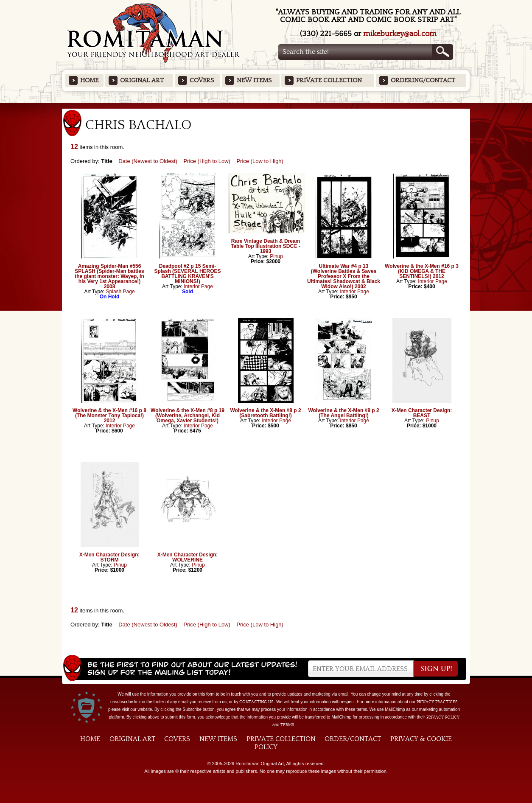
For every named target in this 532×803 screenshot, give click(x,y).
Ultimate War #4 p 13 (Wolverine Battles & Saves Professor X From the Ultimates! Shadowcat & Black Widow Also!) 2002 (344, 276)
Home (89, 80)
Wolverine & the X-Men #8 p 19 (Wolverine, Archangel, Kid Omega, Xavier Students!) (188, 416)
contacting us (256, 702)
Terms (287, 725)
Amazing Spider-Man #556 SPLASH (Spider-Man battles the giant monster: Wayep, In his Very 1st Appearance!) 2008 (109, 276)
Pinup (276, 256)
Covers (202, 80)
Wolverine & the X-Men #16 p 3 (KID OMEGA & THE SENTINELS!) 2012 (422, 271)
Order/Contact (353, 739)
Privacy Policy (443, 717)
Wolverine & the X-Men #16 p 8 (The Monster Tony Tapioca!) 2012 (109, 416)
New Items (254, 80)
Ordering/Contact (423, 80)
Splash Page (120, 292)
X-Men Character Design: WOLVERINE (188, 557)
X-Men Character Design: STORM (110, 557)
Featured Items (266, 105)
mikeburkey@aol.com (400, 34)
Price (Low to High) (260, 161)
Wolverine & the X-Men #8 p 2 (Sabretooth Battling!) (265, 413)
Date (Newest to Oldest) (148, 161)
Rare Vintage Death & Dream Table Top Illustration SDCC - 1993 (266, 246)
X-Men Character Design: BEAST (422, 413)
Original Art (142, 80)
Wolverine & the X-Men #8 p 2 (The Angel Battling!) (343, 413)
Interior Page (198, 286)
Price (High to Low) (207, 161)
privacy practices (437, 702)
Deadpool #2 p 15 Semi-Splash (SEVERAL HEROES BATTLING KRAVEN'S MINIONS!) (187, 274)
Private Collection (329, 80)
